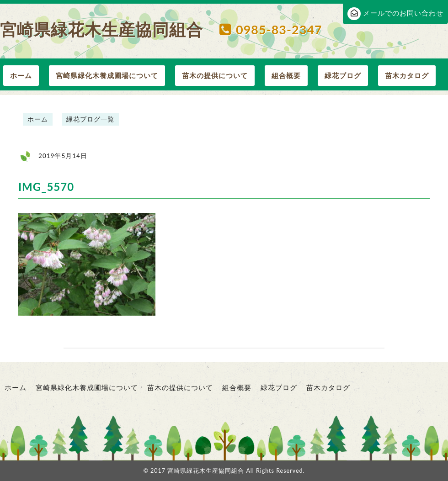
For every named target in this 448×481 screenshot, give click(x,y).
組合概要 (286, 75)
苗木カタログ (407, 75)
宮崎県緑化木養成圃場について (107, 75)
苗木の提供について (215, 75)
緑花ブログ (343, 75)
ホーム (21, 75)
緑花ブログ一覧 (90, 119)
